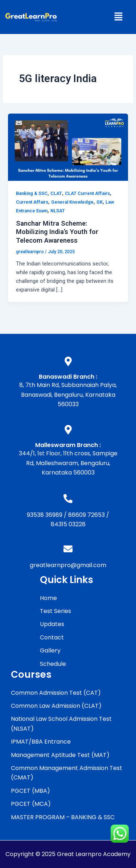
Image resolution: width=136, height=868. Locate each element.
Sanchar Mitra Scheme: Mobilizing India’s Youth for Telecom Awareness (57, 232)
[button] (118, 17)
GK (100, 202)
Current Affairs (32, 202)
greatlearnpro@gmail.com (68, 565)
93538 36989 (45, 515)
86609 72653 (86, 515)
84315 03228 (68, 524)
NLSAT (58, 211)
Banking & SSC (32, 193)
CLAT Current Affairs (87, 193)
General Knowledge (72, 202)
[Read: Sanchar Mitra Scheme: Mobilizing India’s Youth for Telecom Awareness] (68, 147)
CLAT (56, 193)
